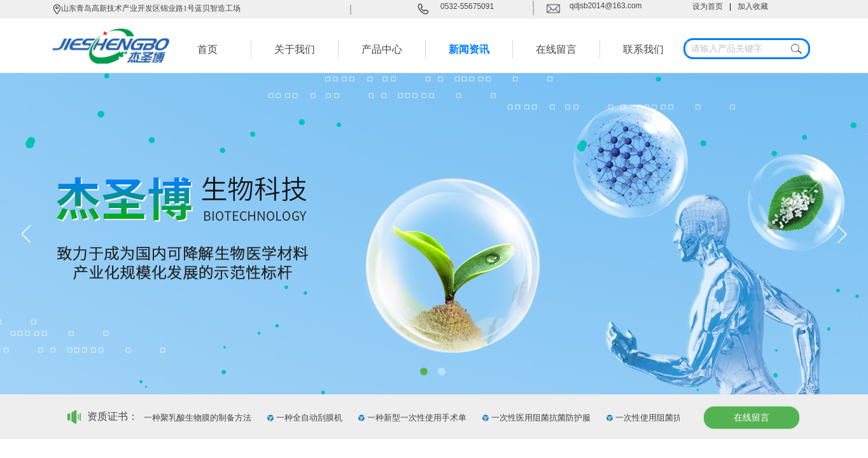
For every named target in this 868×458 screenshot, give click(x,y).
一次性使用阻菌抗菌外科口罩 (671, 418)
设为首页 (708, 6)
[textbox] (735, 49)
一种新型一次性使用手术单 (419, 418)
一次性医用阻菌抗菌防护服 (543, 418)
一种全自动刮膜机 (311, 418)
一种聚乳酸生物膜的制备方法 (199, 418)
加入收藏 (753, 6)
